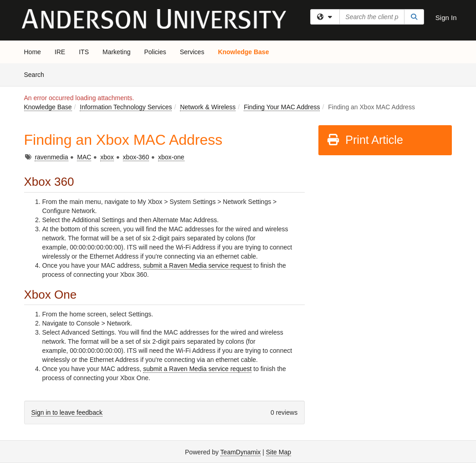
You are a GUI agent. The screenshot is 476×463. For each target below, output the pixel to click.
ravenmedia (51, 157)
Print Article (365, 140)
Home (33, 52)
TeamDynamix (241, 452)
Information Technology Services (126, 107)
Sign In (446, 18)
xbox (107, 157)
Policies (155, 52)
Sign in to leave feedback (67, 412)
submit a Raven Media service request (197, 265)
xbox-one (171, 157)
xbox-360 (136, 157)
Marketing (116, 52)
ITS (84, 52)
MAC (84, 157)
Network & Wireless (208, 107)
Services (192, 52)
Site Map (279, 452)
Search (38, 74)
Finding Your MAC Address (282, 107)
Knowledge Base (243, 52)
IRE (60, 52)
